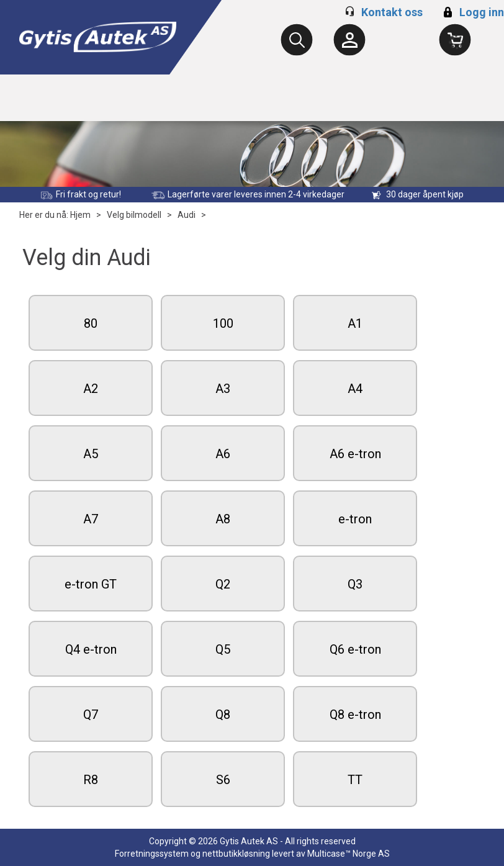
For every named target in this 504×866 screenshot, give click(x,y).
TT (355, 780)
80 (91, 323)
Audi (187, 215)
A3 (223, 389)
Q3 (355, 584)
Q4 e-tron (91, 649)
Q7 (91, 715)
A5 (91, 454)
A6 (223, 454)
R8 (91, 780)
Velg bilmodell (134, 215)
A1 (355, 323)
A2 (91, 389)
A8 (223, 519)
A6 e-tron (355, 454)
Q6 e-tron (355, 649)
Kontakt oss (392, 12)
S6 (223, 780)
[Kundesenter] (349, 40)
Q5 (223, 649)
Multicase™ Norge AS (349, 854)
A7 (91, 519)
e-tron (355, 519)
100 (223, 323)
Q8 (223, 715)
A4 (355, 389)
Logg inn (472, 12)
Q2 (223, 584)
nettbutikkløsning (236, 854)
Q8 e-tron (355, 715)
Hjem (80, 215)
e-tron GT (91, 584)
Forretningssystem (152, 854)
